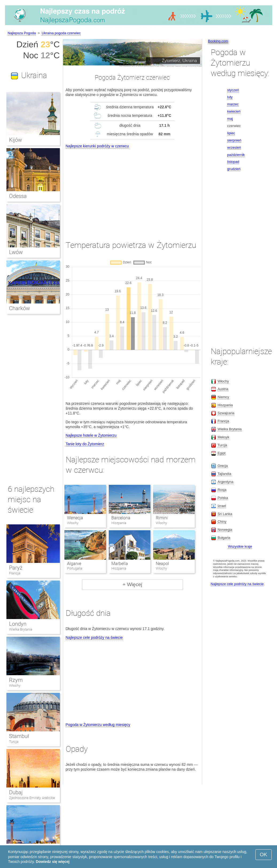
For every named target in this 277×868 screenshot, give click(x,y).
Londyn (18, 624)
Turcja (14, 742)
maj (230, 119)
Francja (15, 573)
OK (264, 854)
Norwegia (225, 530)
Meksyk (223, 437)
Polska (223, 498)
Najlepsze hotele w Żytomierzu (91, 435)
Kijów (15, 140)
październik (236, 155)
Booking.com (218, 41)
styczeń (233, 90)
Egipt (221, 453)
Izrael (222, 506)
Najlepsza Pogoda (22, 33)
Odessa (18, 196)
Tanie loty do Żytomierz (85, 444)
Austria (223, 389)
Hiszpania (225, 405)
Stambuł (19, 736)
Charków (19, 308)
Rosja (222, 490)
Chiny (222, 522)
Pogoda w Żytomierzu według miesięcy (98, 725)
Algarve (74, 564)
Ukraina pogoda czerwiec (61, 33)
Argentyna (225, 482)
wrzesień (234, 147)
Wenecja (75, 518)
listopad (233, 162)
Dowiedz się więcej (53, 862)
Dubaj (16, 792)
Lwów (16, 252)
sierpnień (234, 140)
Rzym (16, 680)
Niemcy (223, 397)
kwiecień (234, 111)
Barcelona (121, 518)
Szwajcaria (226, 413)
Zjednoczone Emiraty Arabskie (32, 798)
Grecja (223, 466)
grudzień (234, 169)
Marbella (120, 564)
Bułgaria (224, 538)
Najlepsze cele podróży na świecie (94, 637)
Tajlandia (224, 474)
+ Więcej (132, 584)
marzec (233, 104)
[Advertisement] (132, 190)
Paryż (16, 568)
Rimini (162, 518)
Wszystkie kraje (240, 546)
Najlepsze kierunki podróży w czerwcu (97, 146)
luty (230, 97)
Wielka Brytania (21, 629)
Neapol (162, 564)
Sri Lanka (225, 514)
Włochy (15, 685)
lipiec (231, 133)
